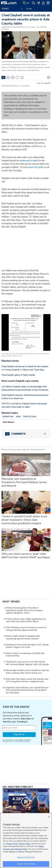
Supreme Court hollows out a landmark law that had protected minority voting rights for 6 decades (27, 690)
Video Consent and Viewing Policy (23, 851)
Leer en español (44, 83)
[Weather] (26, 3)
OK (49, 820)
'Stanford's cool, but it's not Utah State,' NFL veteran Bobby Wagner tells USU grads (27, 663)
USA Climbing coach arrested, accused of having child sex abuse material (26, 629)
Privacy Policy (25, 847)
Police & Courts (30, 416)
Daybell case (8, 416)
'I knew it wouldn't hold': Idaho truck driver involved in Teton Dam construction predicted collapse (24, 520)
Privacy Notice (25, 741)
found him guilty (36, 167)
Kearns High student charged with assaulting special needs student (23, 637)
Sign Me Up (19, 734)
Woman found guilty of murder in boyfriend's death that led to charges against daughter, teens (24, 610)
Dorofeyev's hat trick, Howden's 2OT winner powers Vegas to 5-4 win (27, 646)
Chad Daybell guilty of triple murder (18, 375)
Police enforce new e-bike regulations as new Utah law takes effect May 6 (26, 620)
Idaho (18, 416)
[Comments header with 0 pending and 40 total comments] (26, 434)
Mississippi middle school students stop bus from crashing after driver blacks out (28, 671)
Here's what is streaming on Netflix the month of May (25, 654)
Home (29, 9)
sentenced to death (29, 161)
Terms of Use (14, 741)
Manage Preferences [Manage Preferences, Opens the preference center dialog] (26, 860)
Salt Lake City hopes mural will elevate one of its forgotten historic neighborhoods (27, 680)
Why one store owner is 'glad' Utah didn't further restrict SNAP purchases (26, 556)
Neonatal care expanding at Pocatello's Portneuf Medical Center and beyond (24, 482)
